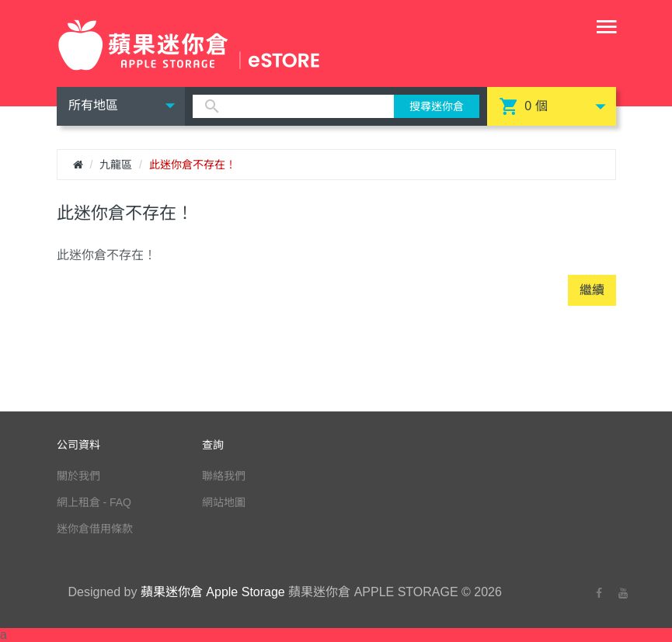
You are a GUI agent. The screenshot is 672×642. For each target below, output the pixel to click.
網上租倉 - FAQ (94, 502)
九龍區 (116, 165)
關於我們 (78, 476)
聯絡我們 (224, 476)
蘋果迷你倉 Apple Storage (213, 592)
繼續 (592, 290)
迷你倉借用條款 (95, 529)
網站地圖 (224, 502)
